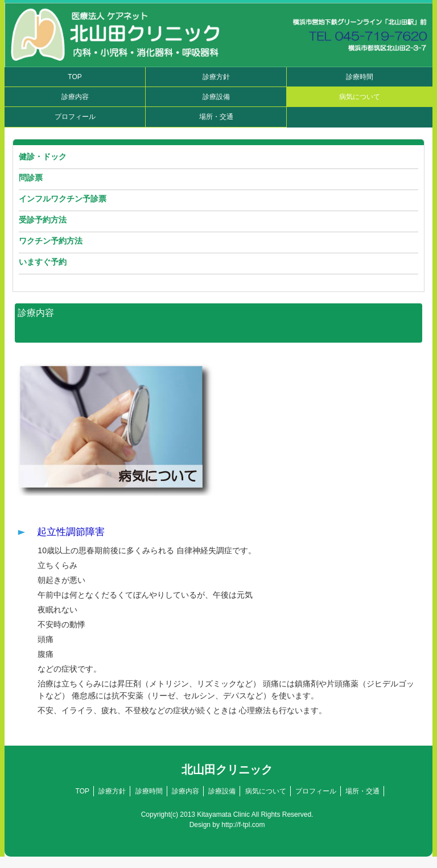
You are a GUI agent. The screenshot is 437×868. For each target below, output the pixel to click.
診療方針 (216, 77)
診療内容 (75, 97)
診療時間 (360, 77)
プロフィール (75, 117)
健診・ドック (43, 157)
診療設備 (216, 97)
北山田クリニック (227, 770)
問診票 (31, 178)
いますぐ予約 (43, 262)
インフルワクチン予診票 (63, 199)
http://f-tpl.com (243, 825)
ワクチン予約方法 (51, 241)
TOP (75, 77)
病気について (360, 97)
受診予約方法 (43, 220)
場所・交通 (216, 117)
